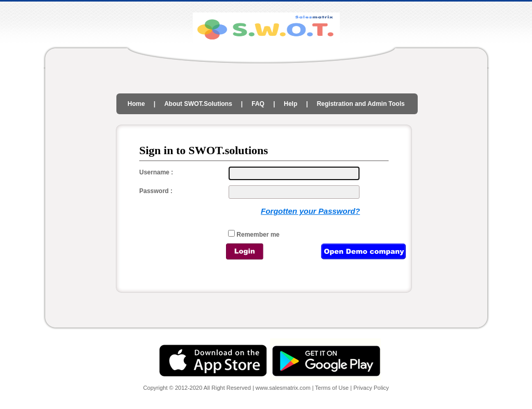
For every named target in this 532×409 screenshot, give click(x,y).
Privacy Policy (371, 388)
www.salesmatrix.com (284, 388)
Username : (156, 172)
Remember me (257, 235)
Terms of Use (332, 388)
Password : (156, 191)
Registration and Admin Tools (361, 104)
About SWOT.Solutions (198, 104)
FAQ (258, 104)
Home (136, 104)
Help (290, 104)
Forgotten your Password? (310, 211)
